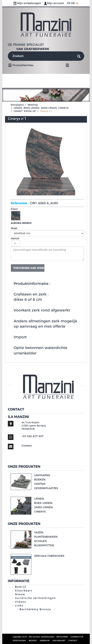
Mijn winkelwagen (27, 3)
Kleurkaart (24, 591)
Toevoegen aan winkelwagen (29, 268)
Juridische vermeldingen (35, 598)
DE (73, 3)
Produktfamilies (21, 65)
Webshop (33, 105)
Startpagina (17, 105)
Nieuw (20, 594)
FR (69, 3)
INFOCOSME (62, 637)
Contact (27, 446)
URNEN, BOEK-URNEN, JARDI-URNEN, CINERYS (41, 108)
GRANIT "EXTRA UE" (25, 111)
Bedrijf (21, 587)
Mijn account (54, 3)
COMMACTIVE (77, 637)
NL (77, 3)
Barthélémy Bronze (35, 609)
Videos (21, 602)
